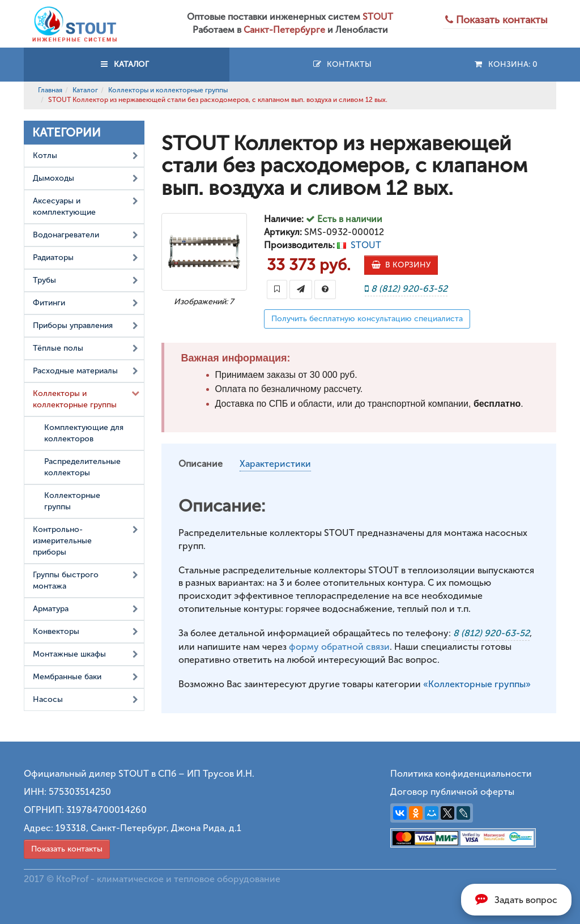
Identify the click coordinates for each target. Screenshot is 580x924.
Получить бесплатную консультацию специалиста (367, 319)
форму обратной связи (339, 647)
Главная (50, 90)
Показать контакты (67, 849)
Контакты (342, 64)
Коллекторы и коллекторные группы (168, 90)
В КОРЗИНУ (401, 265)
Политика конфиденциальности (461, 774)
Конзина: (506, 64)
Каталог (85, 90)
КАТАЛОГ (126, 64)
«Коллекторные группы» (477, 684)
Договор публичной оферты (452, 792)
